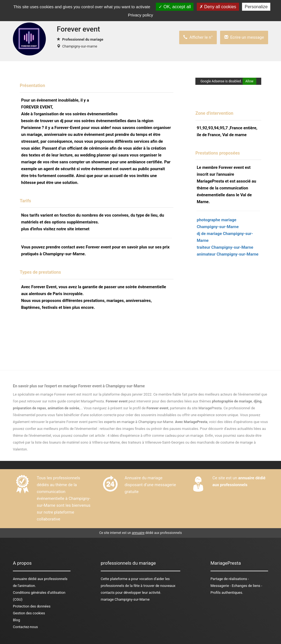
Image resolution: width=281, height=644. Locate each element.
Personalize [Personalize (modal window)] (256, 7)
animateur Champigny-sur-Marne (228, 254)
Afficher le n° (198, 37)
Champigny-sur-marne (80, 46)
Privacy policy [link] (140, 15)
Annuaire (20, 579)
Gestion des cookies (29, 613)
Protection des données (32, 606)
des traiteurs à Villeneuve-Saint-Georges (153, 442)
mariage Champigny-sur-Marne (125, 599)
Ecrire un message (244, 37)
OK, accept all (175, 7)
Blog (16, 620)
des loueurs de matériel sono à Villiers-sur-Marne (81, 442)
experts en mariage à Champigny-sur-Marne (139, 422)
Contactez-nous (25, 627)
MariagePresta (210, 408)
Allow (249, 81)
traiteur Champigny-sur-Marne (225, 247)
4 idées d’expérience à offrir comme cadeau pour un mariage (155, 436)
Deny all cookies (218, 7)
